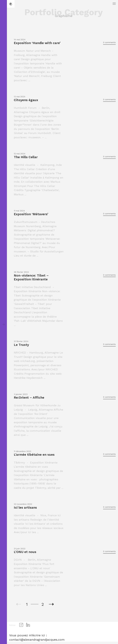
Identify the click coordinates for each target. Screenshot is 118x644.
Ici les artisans (25, 507)
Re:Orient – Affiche (29, 397)
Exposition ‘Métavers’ (31, 214)
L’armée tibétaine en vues (34, 455)
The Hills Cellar (26, 157)
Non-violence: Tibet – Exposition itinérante (31, 277)
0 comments (109, 42)
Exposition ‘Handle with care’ (37, 43)
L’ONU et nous (25, 552)
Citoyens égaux (26, 100)
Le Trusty (21, 345)
